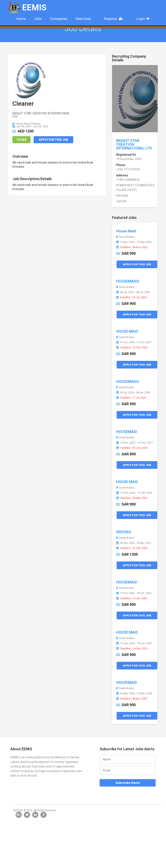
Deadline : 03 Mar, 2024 (132, 498)
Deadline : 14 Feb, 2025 (132, 649)
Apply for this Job (53, 140)
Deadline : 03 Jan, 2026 (132, 448)
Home (21, 19)
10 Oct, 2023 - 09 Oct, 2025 (134, 593)
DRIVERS (124, 532)
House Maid (126, 231)
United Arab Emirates (26, 124)
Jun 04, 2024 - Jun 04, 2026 (30, 126)
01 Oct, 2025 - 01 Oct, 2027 (134, 342)
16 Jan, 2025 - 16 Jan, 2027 (134, 643)
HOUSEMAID (127, 432)
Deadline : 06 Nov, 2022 (132, 247)
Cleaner (23, 104)
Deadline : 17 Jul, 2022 (131, 398)
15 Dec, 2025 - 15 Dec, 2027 (134, 443)
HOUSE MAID (127, 331)
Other (21, 140)
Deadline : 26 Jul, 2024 (131, 297)
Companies (59, 19)
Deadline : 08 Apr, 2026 (132, 699)
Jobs (38, 19)
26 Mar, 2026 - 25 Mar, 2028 (134, 693)
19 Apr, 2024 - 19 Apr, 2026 (134, 242)
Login (144, 19)
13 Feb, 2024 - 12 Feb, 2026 (134, 493)
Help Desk (83, 19)
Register (115, 19)
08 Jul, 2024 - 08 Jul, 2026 (133, 292)
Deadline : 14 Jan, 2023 (132, 598)
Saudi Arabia (125, 237)
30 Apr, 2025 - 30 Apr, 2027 (134, 543)
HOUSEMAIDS (128, 281)
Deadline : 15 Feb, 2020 (132, 348)
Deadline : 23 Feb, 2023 (132, 548)
